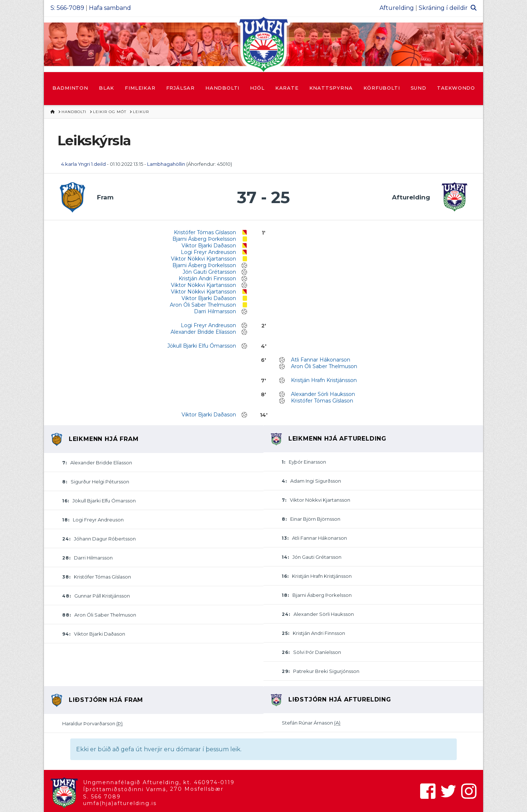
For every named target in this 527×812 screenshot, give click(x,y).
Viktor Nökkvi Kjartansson (203, 259)
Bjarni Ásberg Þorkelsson (204, 239)
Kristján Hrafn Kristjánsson (324, 380)
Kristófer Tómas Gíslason (205, 232)
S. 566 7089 (102, 797)
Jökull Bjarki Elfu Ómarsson (202, 346)
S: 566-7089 (67, 8)
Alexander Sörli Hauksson (323, 394)
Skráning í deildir (443, 8)
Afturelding (397, 8)
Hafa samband (110, 8)
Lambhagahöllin (166, 164)
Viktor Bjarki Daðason (209, 246)
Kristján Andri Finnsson (207, 278)
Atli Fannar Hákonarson (321, 360)
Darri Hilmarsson (215, 311)
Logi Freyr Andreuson (208, 252)
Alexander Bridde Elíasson (203, 332)
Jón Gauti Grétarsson (209, 272)
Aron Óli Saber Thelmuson (203, 305)
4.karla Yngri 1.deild (83, 164)
